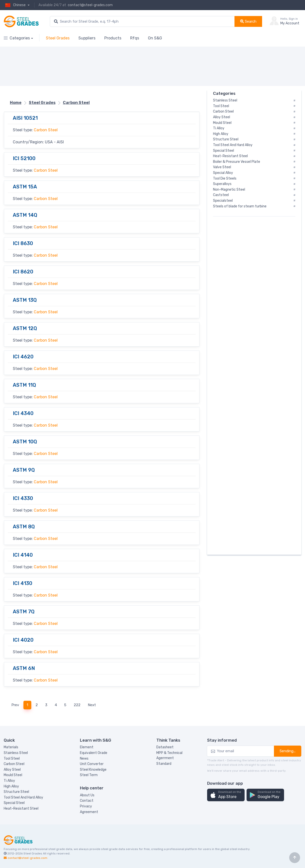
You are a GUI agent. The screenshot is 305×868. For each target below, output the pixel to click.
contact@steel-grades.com (90, 5)
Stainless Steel (16, 753)
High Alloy (11, 786)
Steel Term (89, 775)
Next (92, 705)
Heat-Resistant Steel (21, 809)
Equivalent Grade (94, 753)
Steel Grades (58, 38)
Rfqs (135, 38)
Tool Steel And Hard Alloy (23, 797)
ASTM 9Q (24, 470)
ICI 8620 (23, 272)
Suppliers (87, 38)
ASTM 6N (24, 668)
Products (113, 38)
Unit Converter (92, 764)
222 (77, 705)
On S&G (155, 38)
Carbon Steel (46, 130)
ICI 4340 (23, 413)
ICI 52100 (24, 158)
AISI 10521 (25, 118)
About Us (87, 795)
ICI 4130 (23, 583)
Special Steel (14, 803)
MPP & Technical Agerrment (169, 755)
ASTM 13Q (25, 300)
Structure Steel (16, 792)
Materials (11, 747)
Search (248, 21)
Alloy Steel (12, 770)
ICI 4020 (23, 640)
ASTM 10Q (25, 442)
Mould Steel (13, 775)
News (84, 759)
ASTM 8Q (24, 527)
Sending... (288, 751)
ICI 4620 (23, 357)
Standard (164, 764)
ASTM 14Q (25, 215)
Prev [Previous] (15, 705)
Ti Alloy (9, 781)
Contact (87, 801)
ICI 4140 (23, 555)
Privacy (86, 806)
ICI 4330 (23, 498)
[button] (226, 795)
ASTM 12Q (25, 328)
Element (87, 747)
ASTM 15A (25, 187)
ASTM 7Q (24, 612)
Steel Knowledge (93, 770)
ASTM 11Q (24, 385)
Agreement (89, 812)
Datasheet (165, 747)
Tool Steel (12, 759)
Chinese (15, 5)
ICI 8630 (23, 243)
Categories (17, 38)
